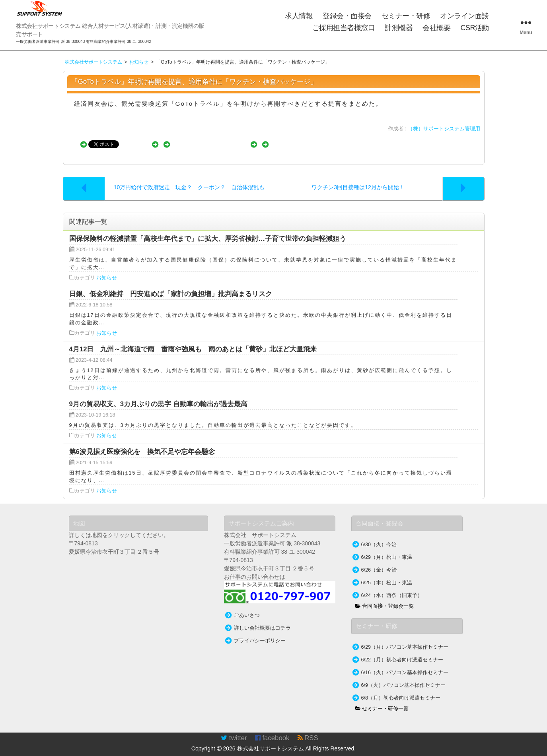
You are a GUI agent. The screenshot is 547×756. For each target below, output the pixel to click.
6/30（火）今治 (379, 537)
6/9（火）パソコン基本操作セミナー (404, 677)
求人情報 (299, 16)
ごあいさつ (247, 607)
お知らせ (107, 270)
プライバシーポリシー (260, 633)
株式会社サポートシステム (271, 740)
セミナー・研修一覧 (382, 701)
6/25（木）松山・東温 (387, 575)
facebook (272, 730)
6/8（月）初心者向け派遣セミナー (401, 690)
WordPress (532, 752)
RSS (308, 730)
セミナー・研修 (406, 16)
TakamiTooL (483, 752)
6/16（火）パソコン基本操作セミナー (405, 665)
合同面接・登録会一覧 (385, 598)
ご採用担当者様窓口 (344, 28)
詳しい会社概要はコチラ (262, 620)
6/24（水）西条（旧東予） (392, 587)
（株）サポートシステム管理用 (444, 129)
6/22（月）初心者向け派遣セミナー (402, 652)
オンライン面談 (464, 16)
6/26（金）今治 (379, 562)
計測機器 (399, 28)
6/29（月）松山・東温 (387, 549)
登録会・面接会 (347, 16)
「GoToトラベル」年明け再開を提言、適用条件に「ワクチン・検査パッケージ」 (194, 82)
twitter (234, 730)
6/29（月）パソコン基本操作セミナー (405, 639)
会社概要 (436, 28)
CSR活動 (475, 28)
